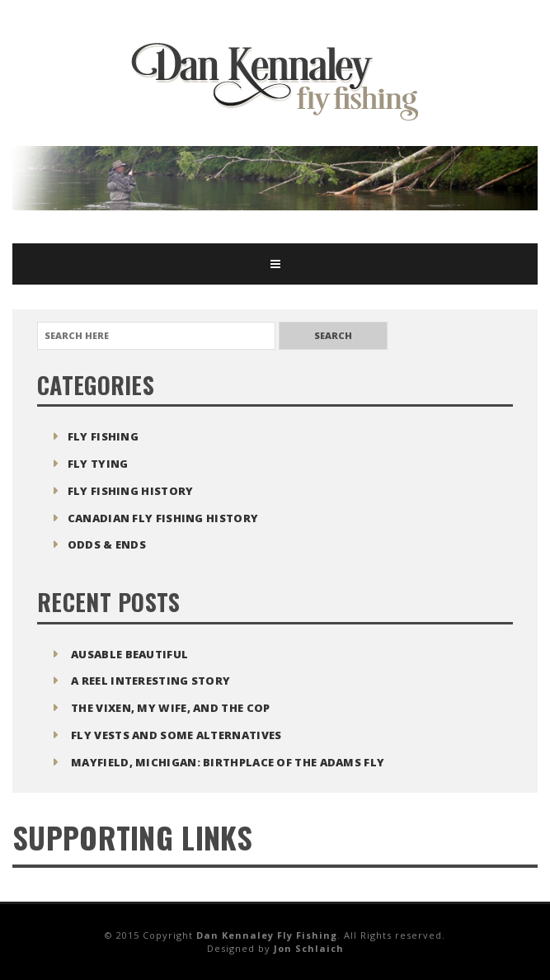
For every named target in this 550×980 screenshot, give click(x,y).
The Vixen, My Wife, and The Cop (170, 708)
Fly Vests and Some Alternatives (176, 735)
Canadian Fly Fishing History (163, 518)
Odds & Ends (107, 544)
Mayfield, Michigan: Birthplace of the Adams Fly (228, 762)
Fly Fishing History (131, 491)
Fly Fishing (103, 436)
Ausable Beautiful (129, 654)
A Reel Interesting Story (150, 681)
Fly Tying (98, 464)
